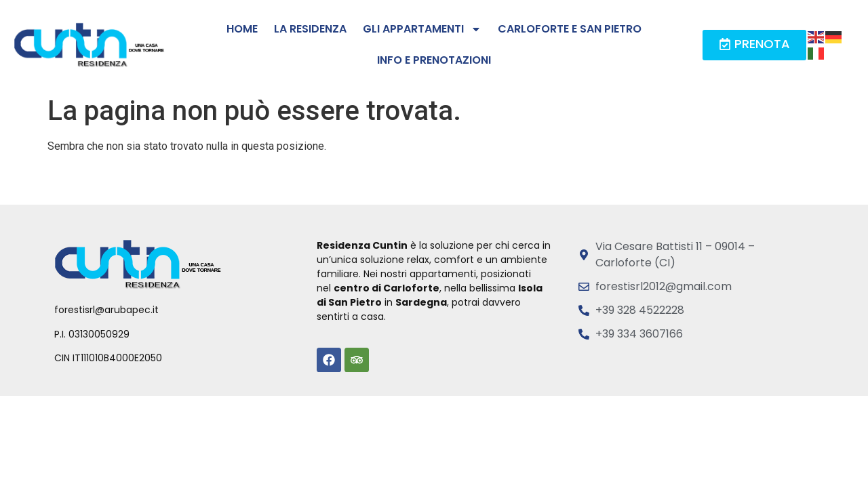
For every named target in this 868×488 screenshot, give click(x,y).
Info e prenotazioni (434, 60)
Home (242, 29)
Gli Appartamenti (422, 29)
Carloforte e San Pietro (570, 29)
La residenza (310, 29)
